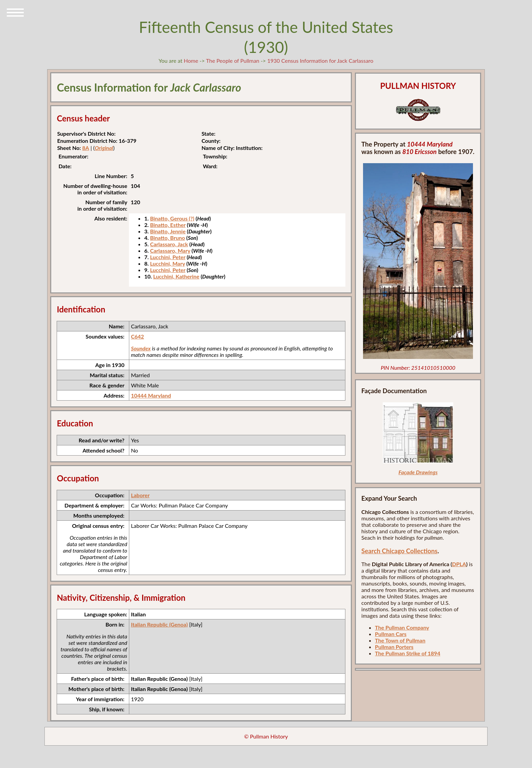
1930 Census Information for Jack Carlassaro (320, 61)
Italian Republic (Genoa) (159, 624)
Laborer (140, 495)
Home (191, 61)
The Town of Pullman (400, 640)
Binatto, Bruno (167, 238)
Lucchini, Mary (167, 263)
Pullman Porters (394, 647)
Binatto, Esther (168, 225)
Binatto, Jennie (168, 231)
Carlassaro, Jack (169, 244)
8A (85, 148)
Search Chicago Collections (399, 551)
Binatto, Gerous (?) (172, 218)
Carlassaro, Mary (170, 251)
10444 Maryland (151, 395)
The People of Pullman (233, 61)
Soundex (141, 348)
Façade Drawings (418, 472)
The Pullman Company (402, 627)
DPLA (459, 564)
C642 (137, 336)
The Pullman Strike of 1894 (408, 653)
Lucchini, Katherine (176, 276)
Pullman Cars (391, 634)
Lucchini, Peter (168, 257)
